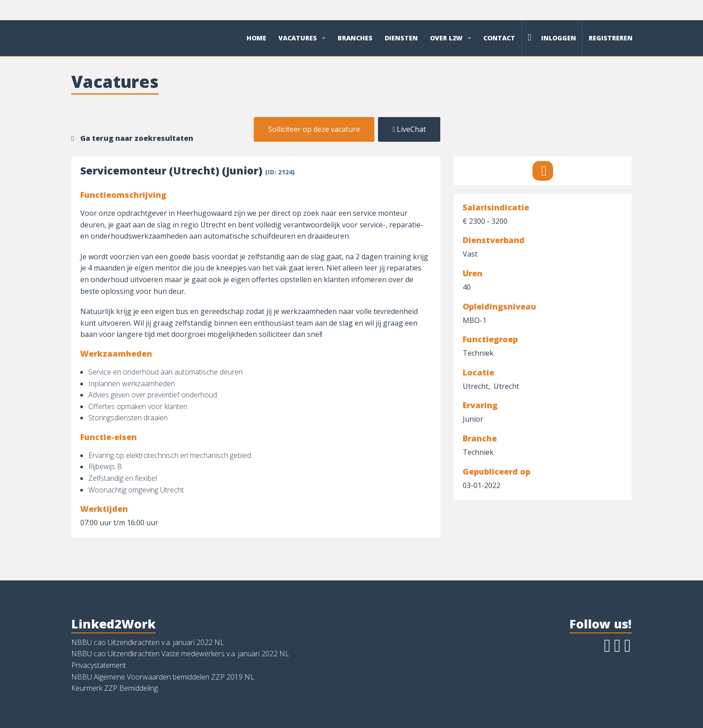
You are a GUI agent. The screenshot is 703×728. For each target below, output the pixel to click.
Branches (355, 38)
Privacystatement (99, 665)
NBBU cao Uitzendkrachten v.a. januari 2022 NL (148, 642)
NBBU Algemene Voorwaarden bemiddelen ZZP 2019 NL (163, 677)
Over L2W (446, 38)
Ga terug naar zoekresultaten (137, 138)
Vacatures (298, 38)
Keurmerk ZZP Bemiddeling (115, 688)
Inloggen (552, 37)
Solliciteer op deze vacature (314, 129)
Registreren (611, 38)
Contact (499, 38)
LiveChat (409, 129)
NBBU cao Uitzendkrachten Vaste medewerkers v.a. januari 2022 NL (180, 654)
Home (256, 38)
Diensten (401, 38)
